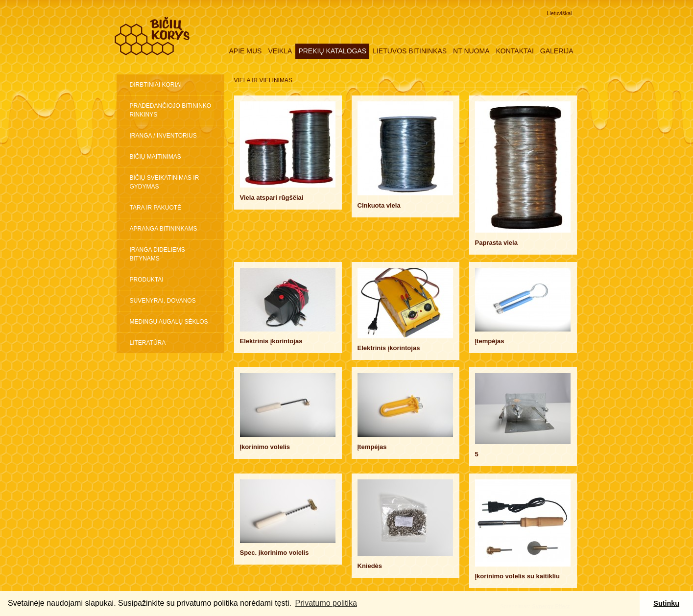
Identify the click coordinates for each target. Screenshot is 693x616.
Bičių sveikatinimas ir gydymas (165, 182)
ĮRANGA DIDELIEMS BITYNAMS (157, 254)
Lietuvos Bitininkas (410, 51)
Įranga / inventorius (163, 136)
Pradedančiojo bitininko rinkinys (171, 110)
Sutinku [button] (666, 603)
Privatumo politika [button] (326, 603)
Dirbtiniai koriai (156, 85)
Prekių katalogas (332, 51)
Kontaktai (515, 51)
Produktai (147, 280)
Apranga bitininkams (164, 229)
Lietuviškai (559, 13)
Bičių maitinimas (155, 157)
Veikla (280, 51)
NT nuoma (471, 51)
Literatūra (148, 343)
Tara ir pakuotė (156, 208)
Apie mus (245, 51)
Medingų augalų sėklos (169, 322)
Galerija (557, 51)
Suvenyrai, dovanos (163, 301)
